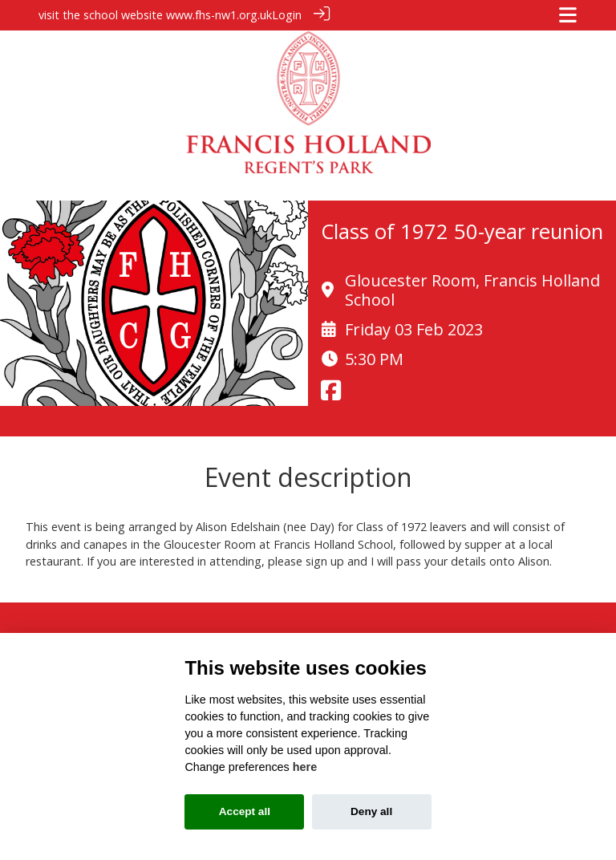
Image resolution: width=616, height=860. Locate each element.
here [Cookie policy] (305, 767)
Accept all (245, 811)
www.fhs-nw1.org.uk (219, 15)
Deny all (371, 811)
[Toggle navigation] (568, 15)
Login (287, 15)
